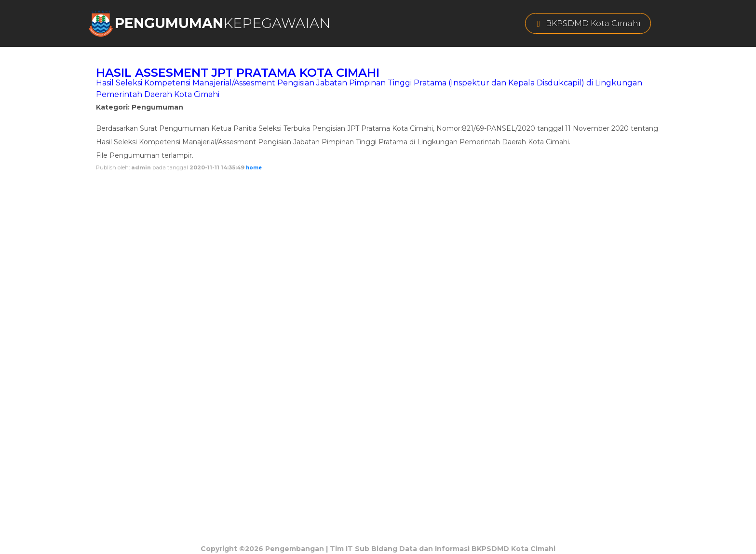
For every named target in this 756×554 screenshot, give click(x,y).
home (254, 168)
